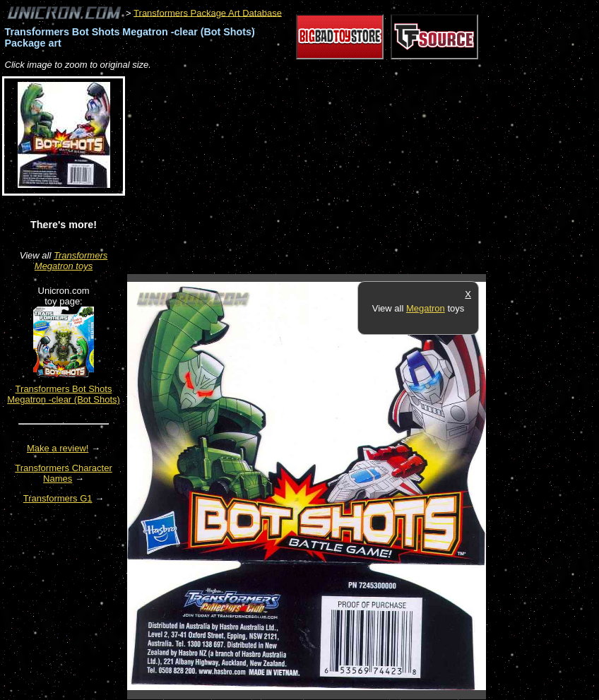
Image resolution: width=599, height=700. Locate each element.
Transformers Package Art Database (208, 12)
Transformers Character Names (64, 473)
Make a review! (58, 448)
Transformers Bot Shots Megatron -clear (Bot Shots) (64, 394)
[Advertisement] (292, 173)
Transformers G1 (58, 498)
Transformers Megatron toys (71, 261)
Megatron (426, 308)
